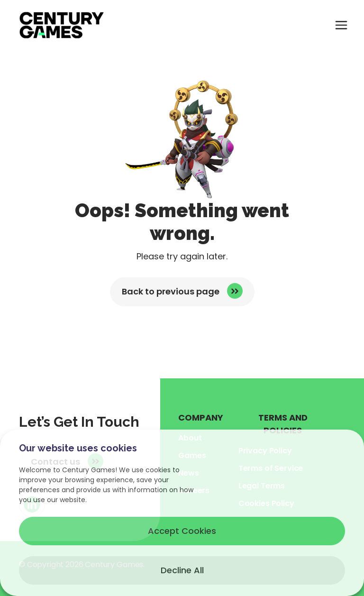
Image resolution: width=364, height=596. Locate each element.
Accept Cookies (182, 531)
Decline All (182, 570)
